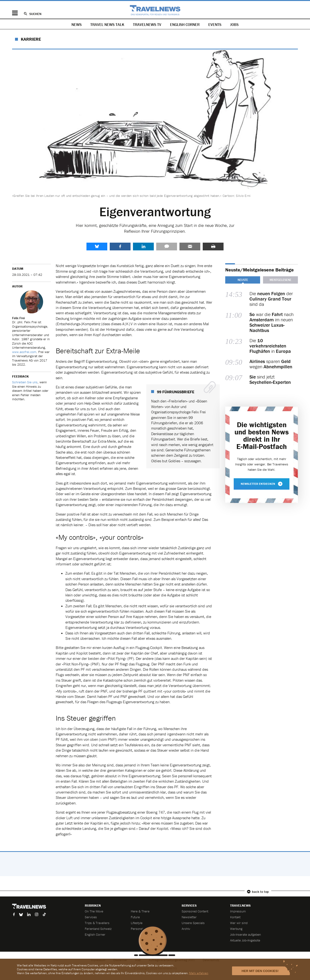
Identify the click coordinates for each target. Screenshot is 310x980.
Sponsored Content (195, 911)
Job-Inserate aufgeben (245, 934)
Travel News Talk (107, 24)
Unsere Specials (193, 923)
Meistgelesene (280, 280)
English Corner (185, 24)
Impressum (238, 911)
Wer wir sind (239, 923)
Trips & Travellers (97, 923)
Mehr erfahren (199, 973)
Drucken (213, 247)
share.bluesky (97, 247)
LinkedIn (143, 247)
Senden (190, 247)
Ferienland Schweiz (98, 929)
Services (91, 917)
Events (215, 24)
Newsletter (189, 917)
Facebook (120, 247)
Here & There (140, 911)
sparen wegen (271, 364)
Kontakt (235, 917)
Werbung (236, 929)
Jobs (234, 24)
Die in (270, 346)
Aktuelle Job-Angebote (245, 940)
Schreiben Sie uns (25, 382)
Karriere (31, 39)
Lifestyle (137, 923)
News (77, 24)
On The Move (94, 911)
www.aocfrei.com (24, 352)
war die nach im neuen (271, 322)
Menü (15, 13)
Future (135, 917)
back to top (260, 892)
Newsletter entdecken (262, 484)
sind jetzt (270, 379)
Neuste (243, 280)
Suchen (35, 14)
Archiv (186, 929)
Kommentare (167, 247)
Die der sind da (271, 299)
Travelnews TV (147, 24)
